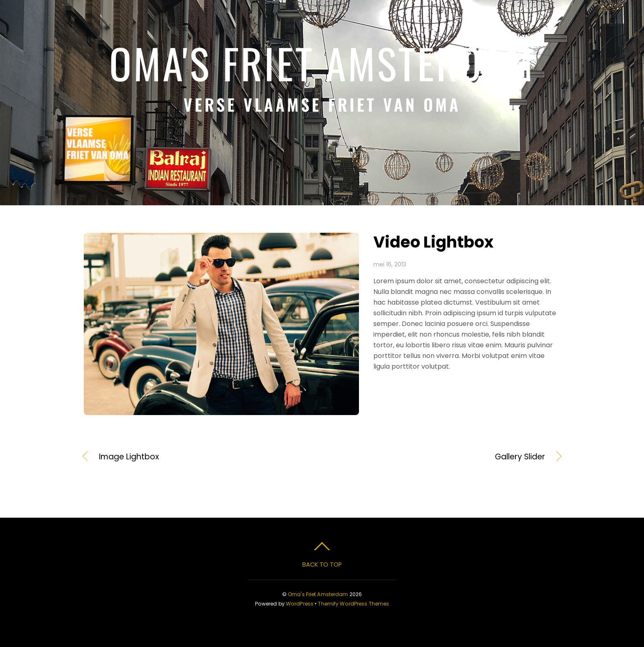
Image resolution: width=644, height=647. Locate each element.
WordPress (300, 604)
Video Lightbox (434, 242)
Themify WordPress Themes (353, 604)
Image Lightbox (129, 457)
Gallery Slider (441, 457)
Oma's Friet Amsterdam (318, 594)
